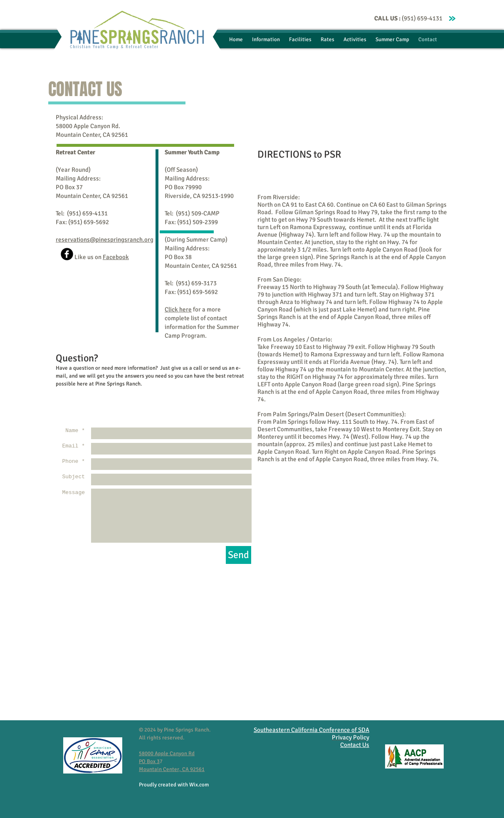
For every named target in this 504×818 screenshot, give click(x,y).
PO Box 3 (149, 761)
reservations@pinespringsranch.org (105, 240)
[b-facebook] (67, 254)
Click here (178, 309)
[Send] (238, 555)
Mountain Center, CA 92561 (172, 769)
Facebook (116, 257)
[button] (266, 40)
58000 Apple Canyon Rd (167, 754)
